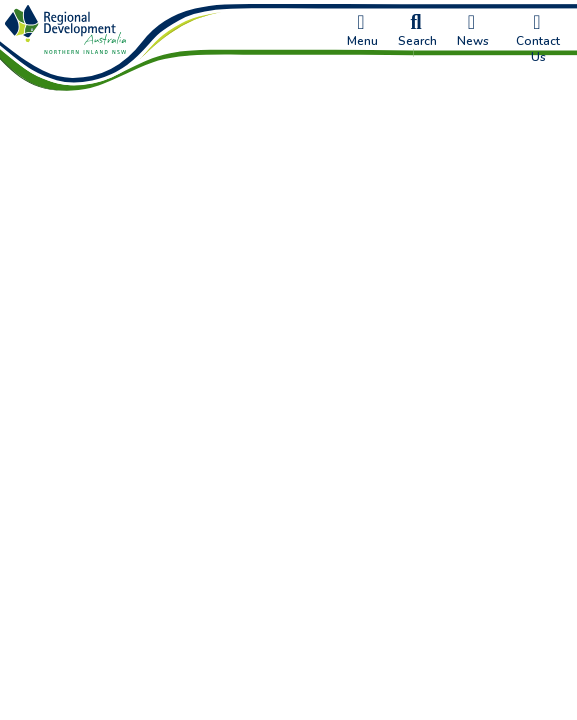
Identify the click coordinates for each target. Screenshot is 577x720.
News (473, 31)
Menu (362, 31)
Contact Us (538, 39)
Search (417, 31)
